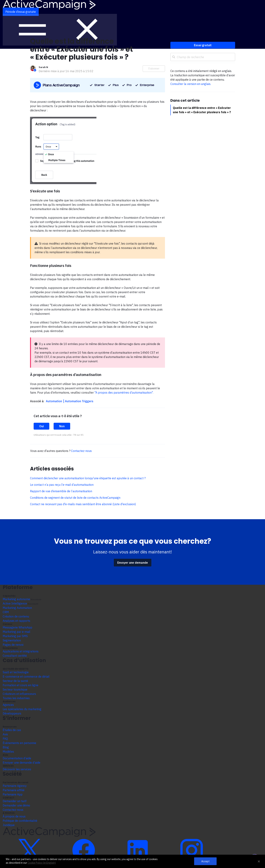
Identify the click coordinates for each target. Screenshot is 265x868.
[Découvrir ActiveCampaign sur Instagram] (192, 850)
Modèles (8, 752)
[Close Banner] (259, 861)
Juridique (9, 825)
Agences (8, 705)
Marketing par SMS (15, 636)
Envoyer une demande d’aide (21, 763)
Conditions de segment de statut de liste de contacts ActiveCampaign (75, 498)
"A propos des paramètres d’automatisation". (124, 393)
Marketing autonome (16, 599)
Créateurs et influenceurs (19, 694)
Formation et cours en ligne (21, 685)
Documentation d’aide (17, 758)
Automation (54, 401)
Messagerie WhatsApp (17, 627)
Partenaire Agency (15, 786)
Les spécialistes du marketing (22, 709)
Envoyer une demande (133, 563)
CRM (6, 612)
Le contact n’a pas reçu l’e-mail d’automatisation (62, 485)
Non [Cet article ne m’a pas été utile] (62, 426)
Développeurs (12, 713)
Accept (205, 861)
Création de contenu (16, 616)
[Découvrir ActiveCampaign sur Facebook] (84, 850)
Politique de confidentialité (20, 821)
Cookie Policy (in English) (42, 863)
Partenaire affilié (14, 790)
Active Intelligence (15, 603)
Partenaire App (13, 794)
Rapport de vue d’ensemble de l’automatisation (61, 491)
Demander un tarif (15, 801)
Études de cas (12, 730)
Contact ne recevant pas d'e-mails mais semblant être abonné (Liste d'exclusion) (83, 504)
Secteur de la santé (15, 681)
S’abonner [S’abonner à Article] (154, 69)
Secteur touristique (15, 689)
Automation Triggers (79, 401)
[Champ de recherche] (203, 57)
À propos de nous (14, 816)
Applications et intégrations (21, 651)
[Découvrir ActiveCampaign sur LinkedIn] (138, 850)
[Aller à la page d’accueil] (49, 4)
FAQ (5, 739)
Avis (5, 734)
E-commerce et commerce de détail (26, 677)
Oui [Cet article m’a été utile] (41, 426)
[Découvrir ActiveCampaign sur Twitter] (30, 850)
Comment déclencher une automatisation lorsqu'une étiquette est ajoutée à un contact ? (88, 478)
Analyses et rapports (16, 621)
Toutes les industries (16, 698)
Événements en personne (19, 743)
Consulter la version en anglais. (191, 84)
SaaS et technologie (16, 672)
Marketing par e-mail (16, 632)
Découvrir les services (17, 769)
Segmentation (12, 640)
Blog (6, 747)
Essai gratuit (203, 45)
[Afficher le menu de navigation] (60, 30)
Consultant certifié (15, 656)
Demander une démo (16, 805)
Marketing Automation (17, 608)
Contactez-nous (81, 451)
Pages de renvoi (13, 645)
